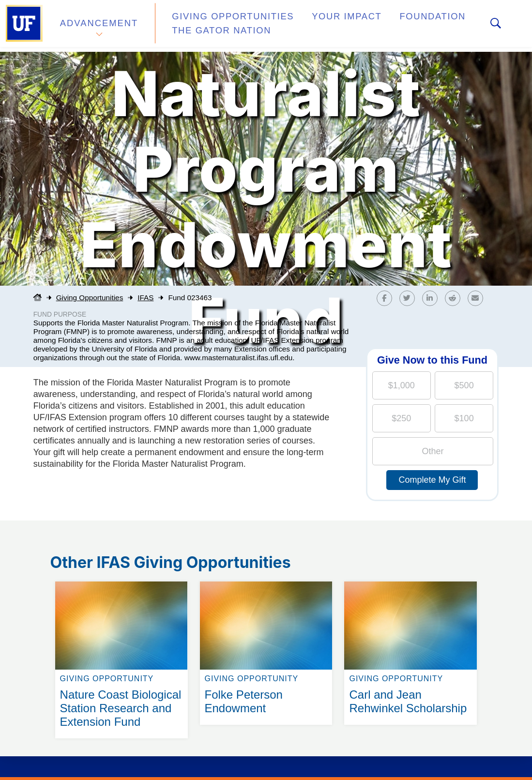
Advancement (99, 26)
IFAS (145, 298)
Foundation (400, 21)
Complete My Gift (432, 480)
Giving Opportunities (220, 21)
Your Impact (322, 21)
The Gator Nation (211, 31)
